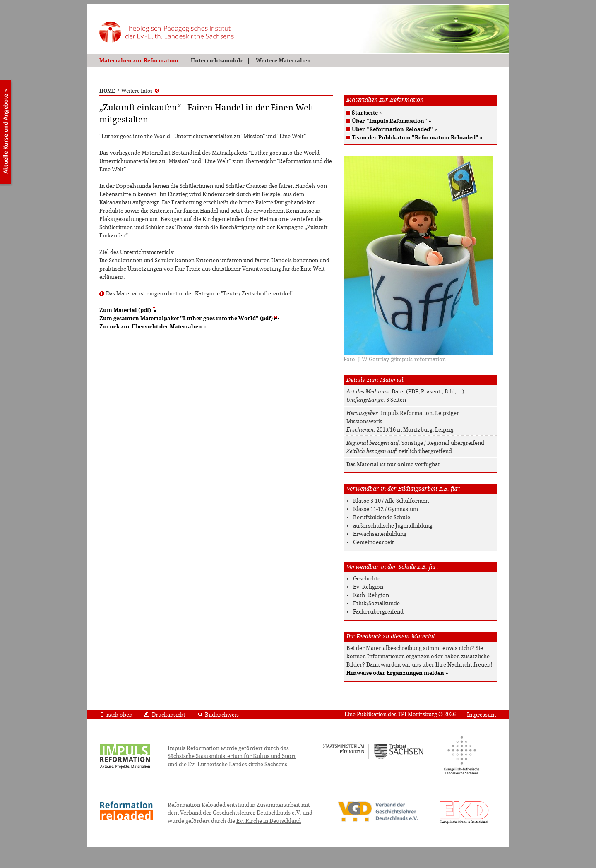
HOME (107, 91)
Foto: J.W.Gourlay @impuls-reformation (395, 359)
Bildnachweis (218, 715)
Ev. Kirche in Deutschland (269, 821)
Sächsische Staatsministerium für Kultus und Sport (232, 756)
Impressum (481, 715)
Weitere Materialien (283, 61)
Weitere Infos (140, 91)
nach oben (117, 715)
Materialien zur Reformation (139, 61)
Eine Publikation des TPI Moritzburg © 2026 (400, 714)
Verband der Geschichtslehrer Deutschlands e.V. (241, 813)
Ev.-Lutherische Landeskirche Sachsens (238, 764)
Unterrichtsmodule (217, 61)
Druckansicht (165, 715)
